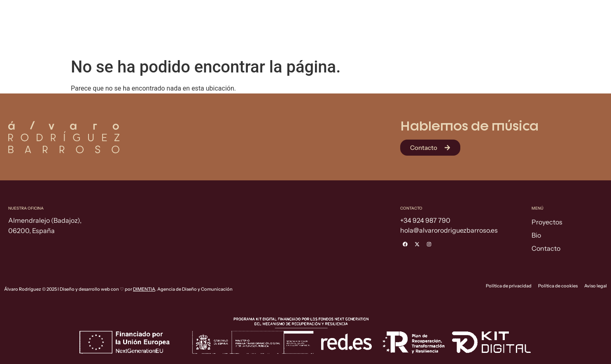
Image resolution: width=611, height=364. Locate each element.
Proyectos (473, 33)
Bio (528, 33)
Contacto (580, 33)
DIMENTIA (144, 289)
